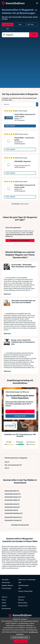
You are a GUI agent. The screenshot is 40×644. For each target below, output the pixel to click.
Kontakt (4, 606)
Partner (4, 603)
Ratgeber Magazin (7, 585)
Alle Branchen (6, 582)
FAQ (20, 588)
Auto (7, 462)
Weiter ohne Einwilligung (20, 637)
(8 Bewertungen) (22, 158)
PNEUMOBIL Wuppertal (23, 161)
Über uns (5, 597)
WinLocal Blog (22, 603)
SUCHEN (34, 35)
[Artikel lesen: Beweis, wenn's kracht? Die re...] (7, 345)
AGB (20, 582)
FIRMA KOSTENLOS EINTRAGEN (20, 240)
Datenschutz (22, 580)
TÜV (7, 468)
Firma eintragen (7, 588)
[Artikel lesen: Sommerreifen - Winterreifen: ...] (7, 269)
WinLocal (21, 600)
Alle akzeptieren (21, 641)
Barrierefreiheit (6, 609)
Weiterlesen (7, 294)
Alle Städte (5, 580)
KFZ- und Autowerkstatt (13, 465)
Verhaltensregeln (24, 585)
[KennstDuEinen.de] (13, 3)
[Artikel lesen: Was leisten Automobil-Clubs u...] (7, 305)
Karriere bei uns (23, 606)
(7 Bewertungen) (22, 111)
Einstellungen (31, 580)
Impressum (21, 597)
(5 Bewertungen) (22, 182)
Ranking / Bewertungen (25, 591)
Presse (4, 600)
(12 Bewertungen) (23, 134)
